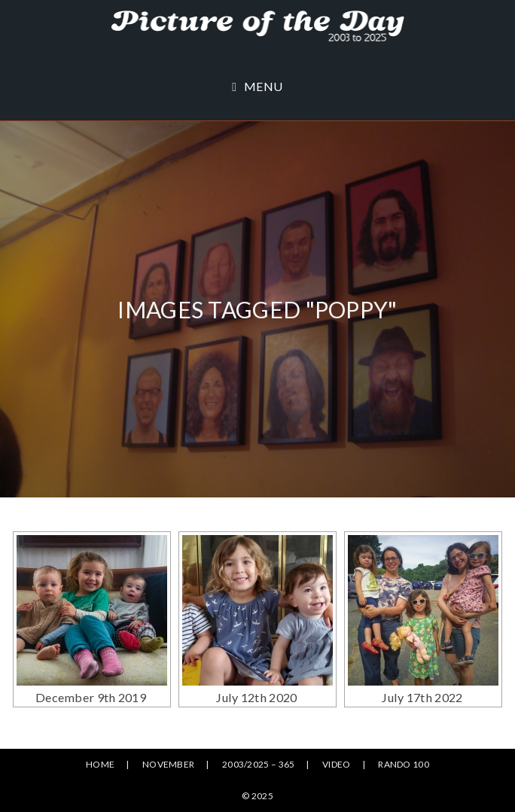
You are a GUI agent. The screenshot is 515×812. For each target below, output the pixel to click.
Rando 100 (404, 764)
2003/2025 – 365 (259, 764)
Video (337, 764)
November (168, 764)
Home (100, 764)
